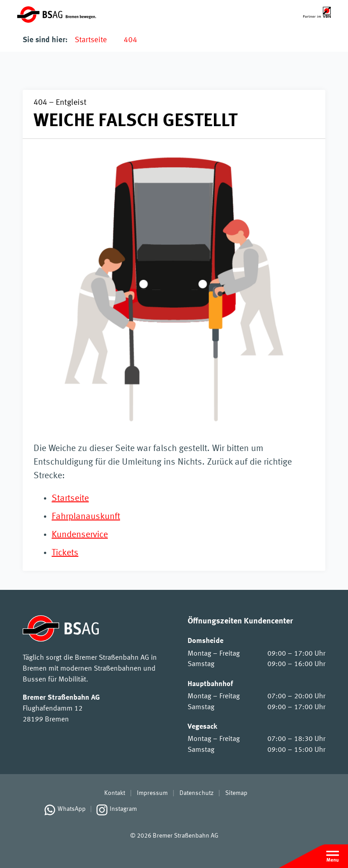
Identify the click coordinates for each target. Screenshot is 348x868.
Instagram (123, 809)
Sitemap (236, 793)
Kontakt (115, 793)
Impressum (152, 793)
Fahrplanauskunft (86, 517)
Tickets (65, 553)
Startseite (91, 40)
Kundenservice (80, 535)
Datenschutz (196, 793)
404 (130, 40)
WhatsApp (72, 809)
